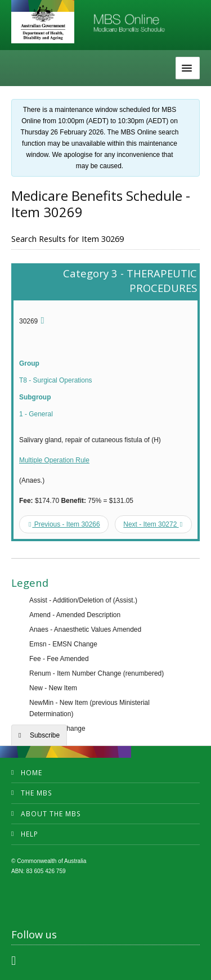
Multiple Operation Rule (54, 460)
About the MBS (51, 814)
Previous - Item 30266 (64, 524)
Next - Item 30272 (153, 524)
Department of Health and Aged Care (43, 23)
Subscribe (45, 735)
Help (30, 834)
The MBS (37, 793)
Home (32, 773)
